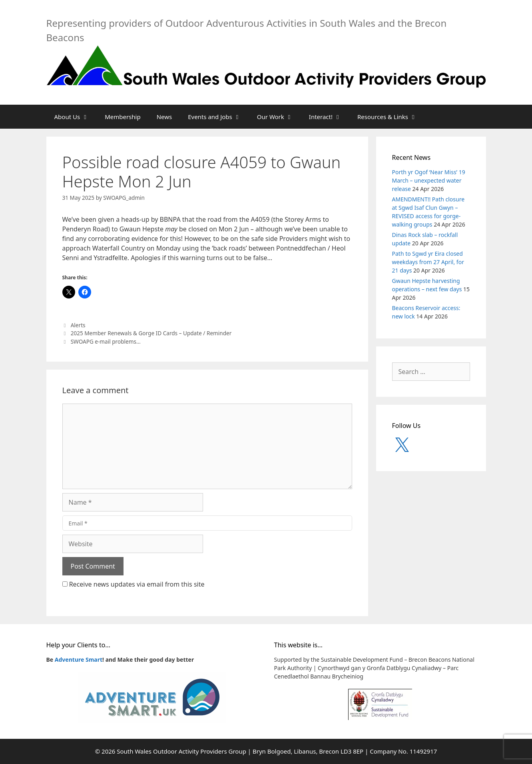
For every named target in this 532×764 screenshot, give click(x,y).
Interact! (329, 117)
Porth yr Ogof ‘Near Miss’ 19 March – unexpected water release (429, 180)
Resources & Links (391, 117)
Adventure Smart (79, 660)
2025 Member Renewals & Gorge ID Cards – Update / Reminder (151, 333)
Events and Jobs (218, 117)
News (164, 117)
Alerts (78, 325)
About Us (76, 117)
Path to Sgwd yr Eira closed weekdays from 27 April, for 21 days (428, 262)
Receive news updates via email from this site (133, 584)
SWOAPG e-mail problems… (106, 341)
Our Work (279, 117)
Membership (123, 117)
